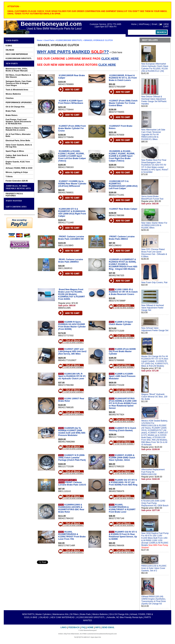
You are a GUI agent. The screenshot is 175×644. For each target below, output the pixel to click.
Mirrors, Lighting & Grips (17, 172)
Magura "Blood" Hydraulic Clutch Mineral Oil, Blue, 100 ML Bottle (154, 397)
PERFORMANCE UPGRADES (19, 102)
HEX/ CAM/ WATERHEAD (17, 54)
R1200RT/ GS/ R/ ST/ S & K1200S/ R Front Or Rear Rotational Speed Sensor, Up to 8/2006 (123, 535)
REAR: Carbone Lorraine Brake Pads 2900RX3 (71, 261)
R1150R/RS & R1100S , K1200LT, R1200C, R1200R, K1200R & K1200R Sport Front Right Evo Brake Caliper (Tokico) (122, 156)
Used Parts (12, 40)
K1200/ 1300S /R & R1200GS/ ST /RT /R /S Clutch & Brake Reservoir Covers (123, 292)
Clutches (10, 98)
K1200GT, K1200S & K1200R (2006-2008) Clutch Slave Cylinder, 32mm (122, 458)
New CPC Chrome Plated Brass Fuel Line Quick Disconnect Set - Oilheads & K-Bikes (154, 253)
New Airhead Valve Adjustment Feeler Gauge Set (155, 329)
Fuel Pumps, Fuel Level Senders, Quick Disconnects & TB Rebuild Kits (18, 122)
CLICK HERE (110, 59)
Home (134, 24)
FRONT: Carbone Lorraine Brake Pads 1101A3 (72, 484)
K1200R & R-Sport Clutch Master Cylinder (121, 323)
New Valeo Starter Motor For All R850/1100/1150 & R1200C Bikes (154, 225)
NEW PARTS (12, 63)
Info (98, 627)
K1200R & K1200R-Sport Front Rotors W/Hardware (71, 102)
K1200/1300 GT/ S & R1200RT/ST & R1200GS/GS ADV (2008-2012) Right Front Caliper (72, 213)
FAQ (84, 627)
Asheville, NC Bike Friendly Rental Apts (18, 187)
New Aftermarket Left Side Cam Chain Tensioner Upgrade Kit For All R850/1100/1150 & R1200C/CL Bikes (153, 135)
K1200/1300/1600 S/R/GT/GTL (19, 58)
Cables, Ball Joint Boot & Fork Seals (17, 156)
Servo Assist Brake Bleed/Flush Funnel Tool (152, 198)
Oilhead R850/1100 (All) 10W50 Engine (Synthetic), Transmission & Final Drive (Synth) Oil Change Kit (154, 600)
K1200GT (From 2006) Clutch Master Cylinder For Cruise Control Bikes (123, 103)
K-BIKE (9, 46)
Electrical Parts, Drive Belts (18, 140)
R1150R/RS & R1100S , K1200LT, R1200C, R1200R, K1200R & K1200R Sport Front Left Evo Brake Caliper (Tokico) (72, 156)
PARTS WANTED (14, 201)
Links (64, 627)
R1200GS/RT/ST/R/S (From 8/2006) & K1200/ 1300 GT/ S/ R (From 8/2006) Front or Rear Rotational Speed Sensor (123, 403)
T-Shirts (9, 176)
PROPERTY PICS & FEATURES (14, 195)
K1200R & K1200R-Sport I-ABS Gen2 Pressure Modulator (122, 376)
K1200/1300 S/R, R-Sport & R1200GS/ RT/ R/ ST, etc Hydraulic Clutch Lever (72, 376)
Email (154, 24)
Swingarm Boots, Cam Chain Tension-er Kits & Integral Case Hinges (18, 83)
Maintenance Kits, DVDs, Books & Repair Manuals (17, 70)
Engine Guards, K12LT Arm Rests (18, 163)
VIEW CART (166, 25)
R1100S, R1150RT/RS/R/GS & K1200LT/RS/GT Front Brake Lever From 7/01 (72, 535)
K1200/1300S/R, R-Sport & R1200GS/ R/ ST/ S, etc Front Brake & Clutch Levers (123, 78)
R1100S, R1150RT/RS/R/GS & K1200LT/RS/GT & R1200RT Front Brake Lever (122, 508)
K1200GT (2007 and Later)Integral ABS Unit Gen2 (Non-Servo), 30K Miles (72, 351)
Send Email (108, 627)
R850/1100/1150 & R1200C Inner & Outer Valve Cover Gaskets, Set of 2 (154, 568)
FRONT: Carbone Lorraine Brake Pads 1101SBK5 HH (71, 238)
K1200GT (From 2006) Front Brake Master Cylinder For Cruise (72, 128)
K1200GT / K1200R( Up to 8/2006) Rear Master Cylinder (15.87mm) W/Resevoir (72, 184)
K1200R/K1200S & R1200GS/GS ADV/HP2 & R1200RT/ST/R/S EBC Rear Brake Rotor (71, 508)
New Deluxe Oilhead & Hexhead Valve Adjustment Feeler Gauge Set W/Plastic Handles (154, 100)
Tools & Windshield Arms (17, 90)
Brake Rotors (12, 115)
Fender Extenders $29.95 (17, 181)
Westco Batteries (13, 94)
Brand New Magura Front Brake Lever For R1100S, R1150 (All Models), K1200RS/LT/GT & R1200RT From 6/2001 (72, 294)
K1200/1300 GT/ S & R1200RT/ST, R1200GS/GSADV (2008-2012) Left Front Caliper (123, 185)
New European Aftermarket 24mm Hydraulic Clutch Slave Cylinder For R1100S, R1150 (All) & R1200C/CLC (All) (155, 67)
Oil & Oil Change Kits (15, 107)
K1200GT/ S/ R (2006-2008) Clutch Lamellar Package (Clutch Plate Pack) (72, 458)
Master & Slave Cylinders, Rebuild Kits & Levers (17, 129)
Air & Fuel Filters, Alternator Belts (18, 135)
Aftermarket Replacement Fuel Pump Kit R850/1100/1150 (153, 472)
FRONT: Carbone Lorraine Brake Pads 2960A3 (122, 238)
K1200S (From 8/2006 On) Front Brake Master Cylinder (122, 351)
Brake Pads (11, 111)
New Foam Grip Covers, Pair (154, 282)
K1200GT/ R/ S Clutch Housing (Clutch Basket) (122, 429)
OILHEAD (10, 50)
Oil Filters (74, 614)
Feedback (74, 627)
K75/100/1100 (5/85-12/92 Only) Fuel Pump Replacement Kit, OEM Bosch (155, 503)
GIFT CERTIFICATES (16, 207)
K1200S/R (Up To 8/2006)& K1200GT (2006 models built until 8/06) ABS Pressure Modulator (72, 432)
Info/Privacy (144, 24)
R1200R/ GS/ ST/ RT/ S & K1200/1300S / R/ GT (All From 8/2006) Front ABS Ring (123, 482)
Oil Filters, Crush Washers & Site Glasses (18, 76)
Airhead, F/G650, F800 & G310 (19, 168)
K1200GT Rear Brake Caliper (123, 209)
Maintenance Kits (60, 614)
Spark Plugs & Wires (15, 151)
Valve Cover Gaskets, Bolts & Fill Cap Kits (19, 146)
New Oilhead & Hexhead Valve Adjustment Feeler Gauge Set (153, 308)
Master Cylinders (43, 614)
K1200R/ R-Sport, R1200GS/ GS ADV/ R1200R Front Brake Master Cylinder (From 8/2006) (72, 325)
